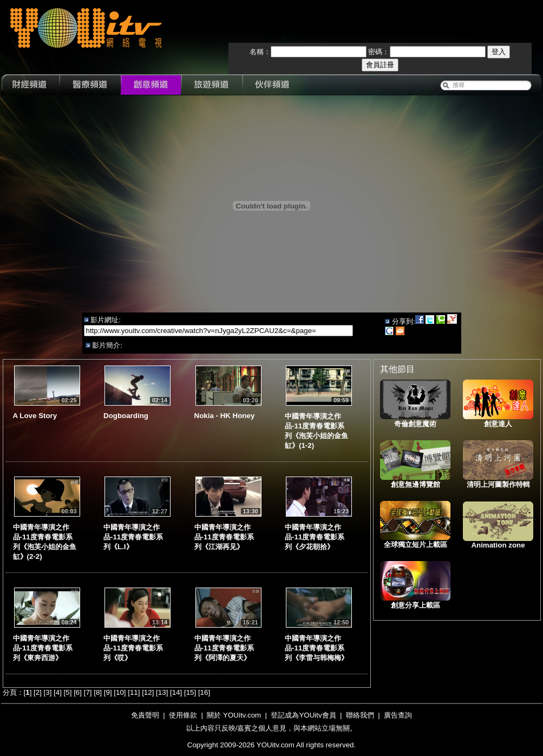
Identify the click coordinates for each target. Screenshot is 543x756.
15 (190, 692)
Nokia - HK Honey (225, 416)
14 (176, 692)
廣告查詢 (398, 715)
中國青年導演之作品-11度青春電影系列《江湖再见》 (224, 537)
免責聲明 (145, 715)
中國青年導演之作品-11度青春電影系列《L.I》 (133, 537)
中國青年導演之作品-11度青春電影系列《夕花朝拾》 (315, 537)
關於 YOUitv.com (234, 715)
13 (162, 692)
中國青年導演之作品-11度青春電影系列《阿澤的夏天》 (224, 648)
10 (120, 692)
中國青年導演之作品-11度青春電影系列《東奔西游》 (43, 648)
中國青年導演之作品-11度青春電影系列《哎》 (133, 648)
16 (204, 692)
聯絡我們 (360, 715)
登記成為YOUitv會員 (303, 715)
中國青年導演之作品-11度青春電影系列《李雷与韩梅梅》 (316, 648)
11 (134, 692)
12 (148, 692)
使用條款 (183, 715)
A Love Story (35, 416)
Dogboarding (126, 416)
